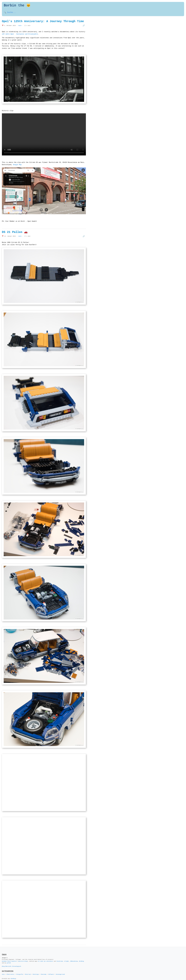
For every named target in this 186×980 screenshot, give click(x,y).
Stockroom (60, 958)
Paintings (36, 971)
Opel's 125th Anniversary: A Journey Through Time (43, 21)
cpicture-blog (23, 958)
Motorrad (28, 971)
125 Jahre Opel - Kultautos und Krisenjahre (20, 34)
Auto (20, 26)
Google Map (17, 164)
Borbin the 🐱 (17, 6)
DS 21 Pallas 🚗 (15, 231)
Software (51, 971)
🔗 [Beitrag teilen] (84, 26)
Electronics (10, 971)
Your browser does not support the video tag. (44, 134)
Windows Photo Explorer (9, 958)
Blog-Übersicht (7, 963)
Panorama (44, 971)
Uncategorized (60, 971)
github (9, 960)
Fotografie (20, 971)
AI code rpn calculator (46, 958)
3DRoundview (74, 958)
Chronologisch (17, 963)
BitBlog (81, 958)
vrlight (66, 958)
